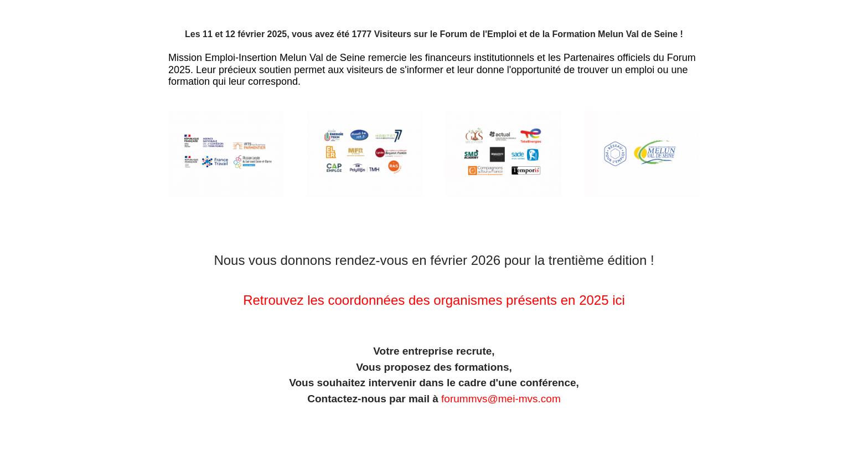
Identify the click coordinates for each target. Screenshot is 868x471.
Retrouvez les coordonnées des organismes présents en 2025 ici (434, 300)
